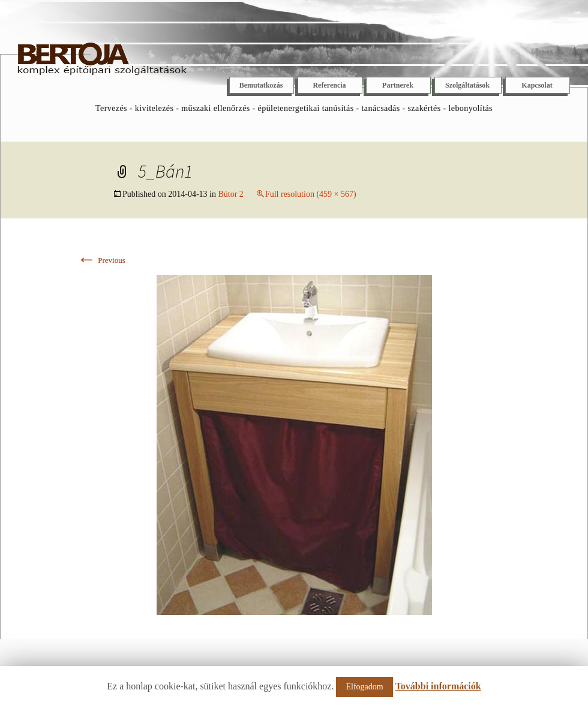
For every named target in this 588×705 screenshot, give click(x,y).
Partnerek (398, 85)
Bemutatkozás (261, 85)
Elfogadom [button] (364, 687)
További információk (438, 686)
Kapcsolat (537, 85)
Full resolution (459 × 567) (311, 194)
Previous (101, 260)
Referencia (329, 85)
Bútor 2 (230, 194)
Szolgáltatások (467, 85)
